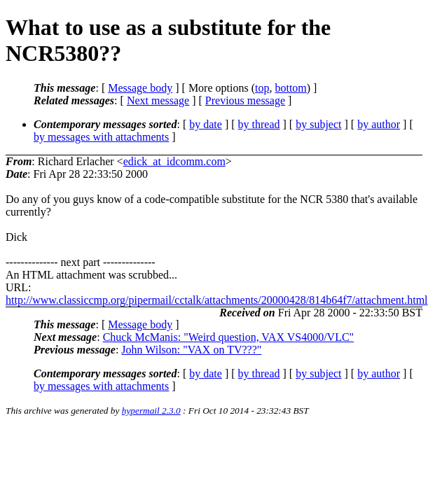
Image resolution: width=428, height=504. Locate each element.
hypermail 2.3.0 (151, 411)
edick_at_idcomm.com (174, 161)
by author (379, 124)
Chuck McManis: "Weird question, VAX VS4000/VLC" (228, 337)
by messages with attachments (101, 137)
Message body (140, 88)
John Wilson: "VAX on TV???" (191, 350)
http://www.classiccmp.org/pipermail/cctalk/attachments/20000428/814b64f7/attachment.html (217, 300)
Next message (158, 100)
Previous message (245, 100)
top (262, 88)
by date (206, 124)
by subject (318, 124)
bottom (290, 88)
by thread (259, 124)
